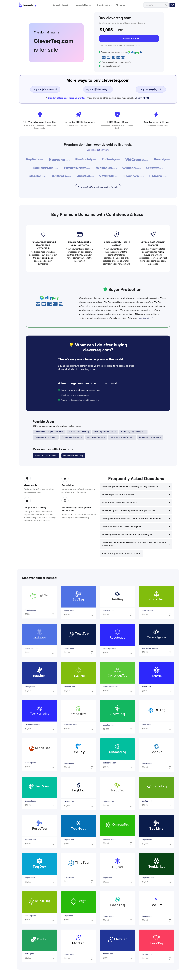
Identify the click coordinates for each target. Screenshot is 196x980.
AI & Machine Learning (79, 432)
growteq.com (109, 725)
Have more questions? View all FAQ (121, 554)
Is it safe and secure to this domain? (120, 503)
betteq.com (30, 954)
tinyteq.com (69, 878)
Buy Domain (129, 39)
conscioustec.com (111, 687)
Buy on (45, 89)
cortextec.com (148, 611)
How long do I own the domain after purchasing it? (127, 535)
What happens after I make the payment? (123, 527)
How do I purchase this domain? (118, 495)
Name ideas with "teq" (73, 456)
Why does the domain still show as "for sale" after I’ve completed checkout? (135, 544)
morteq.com (69, 955)
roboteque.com (109, 649)
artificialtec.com (70, 725)
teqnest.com (69, 840)
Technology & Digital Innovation (49, 432)
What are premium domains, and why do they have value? (131, 487)
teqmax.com (69, 802)
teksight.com (30, 687)
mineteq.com (30, 916)
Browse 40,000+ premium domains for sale (98, 187)
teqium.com (147, 916)
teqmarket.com (148, 878)
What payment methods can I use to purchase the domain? (132, 519)
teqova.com (147, 763)
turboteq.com (109, 802)
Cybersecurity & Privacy (46, 437)
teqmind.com (30, 801)
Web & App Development (105, 432)
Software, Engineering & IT (133, 432)
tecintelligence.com (150, 648)
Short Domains (103, 5)
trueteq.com (147, 801)
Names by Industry (61, 5)
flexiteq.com (108, 954)
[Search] (156, 5)
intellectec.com (31, 649)
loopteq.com (108, 916)
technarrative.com (32, 725)
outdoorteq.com (110, 763)
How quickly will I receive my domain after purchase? (129, 511)
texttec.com (69, 649)
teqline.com (147, 840)
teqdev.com (30, 878)
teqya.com (68, 916)
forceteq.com (31, 840)
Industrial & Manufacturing (122, 437)
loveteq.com (147, 955)
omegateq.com (109, 839)
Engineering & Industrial (150, 437)
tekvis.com (146, 687)
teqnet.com (108, 878)
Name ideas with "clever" (46, 456)
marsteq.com (30, 763)
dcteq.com (146, 725)
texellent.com (69, 687)
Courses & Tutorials (96, 437)
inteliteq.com (108, 611)
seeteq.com (69, 611)
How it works (145, 318)
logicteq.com (30, 610)
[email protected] (108, 401)
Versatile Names (83, 5)
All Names (121, 5)
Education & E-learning (72, 437)
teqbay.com (69, 763)
